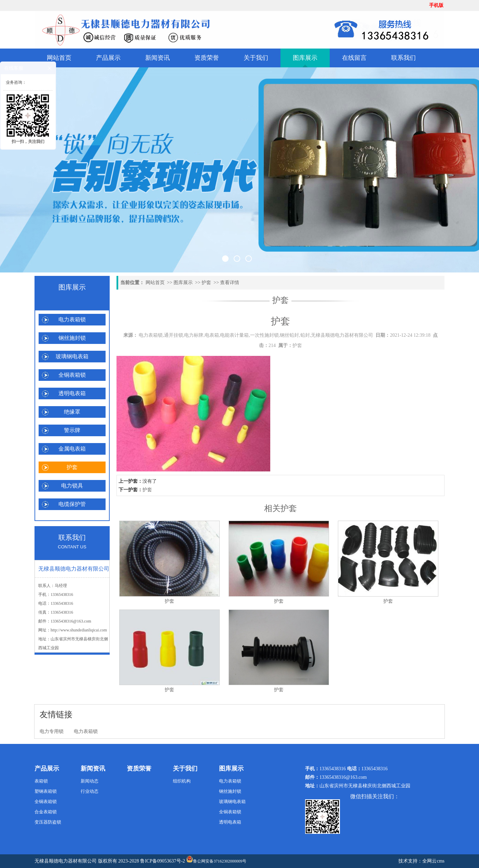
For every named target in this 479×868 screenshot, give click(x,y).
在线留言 (354, 58)
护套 (72, 467)
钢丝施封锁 (72, 338)
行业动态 (90, 791)
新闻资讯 (158, 58)
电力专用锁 (52, 731)
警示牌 (72, 430)
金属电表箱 (72, 449)
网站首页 (59, 58)
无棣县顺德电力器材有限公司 (66, 861)
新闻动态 (90, 781)
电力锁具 (72, 486)
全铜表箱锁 (72, 375)
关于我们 (256, 58)
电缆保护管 (72, 504)
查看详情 (230, 283)
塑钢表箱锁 (46, 791)
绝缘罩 (72, 412)
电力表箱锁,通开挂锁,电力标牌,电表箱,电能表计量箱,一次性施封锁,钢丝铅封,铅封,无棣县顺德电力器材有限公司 (256, 335)
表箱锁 (41, 781)
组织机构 (182, 781)
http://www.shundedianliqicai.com (79, 630)
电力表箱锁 (72, 319)
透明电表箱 (72, 393)
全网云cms (433, 861)
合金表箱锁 (46, 812)
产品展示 (108, 58)
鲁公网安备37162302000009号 (216, 860)
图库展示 (305, 58)
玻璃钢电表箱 (72, 356)
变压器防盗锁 (48, 822)
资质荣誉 (207, 58)
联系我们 (403, 58)
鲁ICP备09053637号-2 (162, 861)
